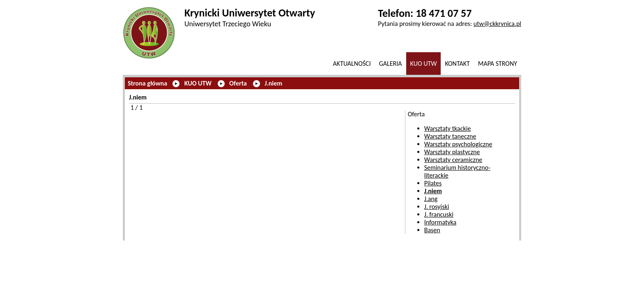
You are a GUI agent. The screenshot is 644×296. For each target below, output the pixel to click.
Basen (432, 230)
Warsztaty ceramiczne (453, 160)
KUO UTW (424, 64)
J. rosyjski (437, 207)
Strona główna (147, 83)
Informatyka (440, 222)
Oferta (238, 83)
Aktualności (352, 64)
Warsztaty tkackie (448, 128)
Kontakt (457, 64)
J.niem (273, 83)
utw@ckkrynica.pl (497, 24)
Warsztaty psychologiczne (458, 144)
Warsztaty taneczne (450, 136)
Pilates (433, 183)
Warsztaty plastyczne (452, 152)
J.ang (431, 199)
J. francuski (439, 214)
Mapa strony (498, 64)
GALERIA (391, 64)
